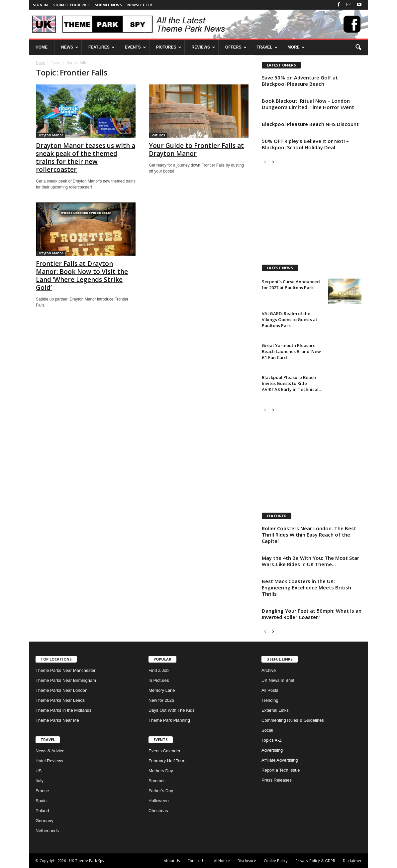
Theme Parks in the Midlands (63, 710)
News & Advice (50, 751)
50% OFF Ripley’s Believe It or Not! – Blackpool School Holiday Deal (305, 144)
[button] (358, 48)
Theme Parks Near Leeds (60, 700)
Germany (44, 821)
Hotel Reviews (49, 761)
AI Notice (222, 861)
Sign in (40, 5)
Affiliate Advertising (280, 760)
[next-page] (273, 162)
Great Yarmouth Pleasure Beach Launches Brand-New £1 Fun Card (291, 351)
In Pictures (159, 680)
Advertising (272, 750)
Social (267, 730)
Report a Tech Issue (281, 770)
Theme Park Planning (169, 720)
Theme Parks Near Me (57, 720)
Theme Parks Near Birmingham (66, 680)
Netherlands (47, 831)
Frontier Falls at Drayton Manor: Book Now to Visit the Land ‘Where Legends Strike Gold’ (82, 276)
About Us (172, 861)
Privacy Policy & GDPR (315, 861)
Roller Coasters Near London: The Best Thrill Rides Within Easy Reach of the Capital (309, 535)
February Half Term (167, 761)
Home (40, 62)
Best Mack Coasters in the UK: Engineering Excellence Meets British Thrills (306, 587)
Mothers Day (161, 771)
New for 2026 (161, 700)
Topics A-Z (272, 740)
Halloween (159, 801)
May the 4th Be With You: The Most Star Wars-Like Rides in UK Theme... (310, 561)
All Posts (270, 690)
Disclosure (247, 861)
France (42, 791)
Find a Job (159, 670)
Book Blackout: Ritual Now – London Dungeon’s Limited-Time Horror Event (308, 104)
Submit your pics (71, 5)
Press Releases (277, 780)
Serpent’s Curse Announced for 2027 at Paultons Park (291, 285)
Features (158, 135)
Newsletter (140, 5)
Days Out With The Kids (171, 710)
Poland (42, 811)
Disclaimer (352, 861)
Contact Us (197, 861)
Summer (157, 781)
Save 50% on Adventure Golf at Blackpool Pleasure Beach (300, 81)
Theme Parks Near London (61, 690)
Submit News (108, 5)
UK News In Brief (278, 680)
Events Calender (164, 751)
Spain (41, 801)
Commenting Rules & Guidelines (293, 720)
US (39, 771)
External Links (275, 710)
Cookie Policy (276, 861)
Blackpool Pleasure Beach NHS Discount (310, 124)
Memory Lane (162, 690)
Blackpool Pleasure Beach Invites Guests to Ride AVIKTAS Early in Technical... (292, 383)
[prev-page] (265, 162)
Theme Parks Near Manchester (66, 670)
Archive (269, 670)
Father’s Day (161, 791)
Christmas (158, 811)
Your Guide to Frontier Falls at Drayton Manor (196, 150)
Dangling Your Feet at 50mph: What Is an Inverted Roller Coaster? (312, 614)
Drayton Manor (50, 135)
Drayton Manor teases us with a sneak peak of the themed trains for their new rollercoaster (86, 158)
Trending (270, 700)
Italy (40, 781)
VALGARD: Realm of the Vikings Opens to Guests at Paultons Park (290, 319)
